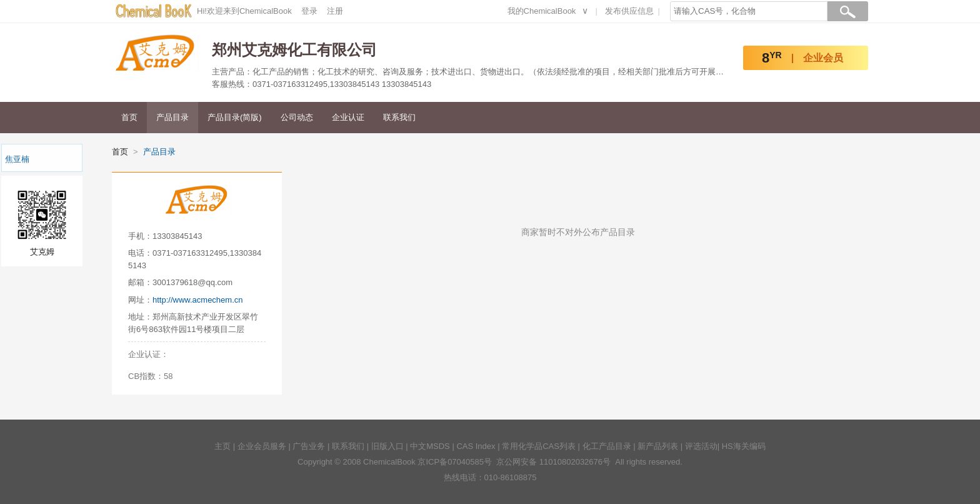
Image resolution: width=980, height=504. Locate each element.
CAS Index (476, 446)
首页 (129, 117)
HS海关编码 (744, 446)
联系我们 (399, 117)
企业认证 (348, 117)
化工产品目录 (607, 446)
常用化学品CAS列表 (539, 446)
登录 (309, 11)
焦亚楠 (17, 159)
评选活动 (701, 446)
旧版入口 (387, 446)
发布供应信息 (629, 11)
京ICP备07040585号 (455, 462)
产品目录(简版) (235, 117)
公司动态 (297, 117)
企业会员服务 (262, 446)
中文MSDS (430, 446)
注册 (335, 11)
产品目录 (172, 117)
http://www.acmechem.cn (198, 300)
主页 (222, 446)
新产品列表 (658, 446)
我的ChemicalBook (542, 11)
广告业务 (309, 446)
